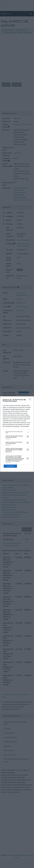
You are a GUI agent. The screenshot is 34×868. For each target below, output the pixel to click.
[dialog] (17, 434)
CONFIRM (10, 466)
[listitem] (17, 432)
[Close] (31, 400)
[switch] (27, 436)
